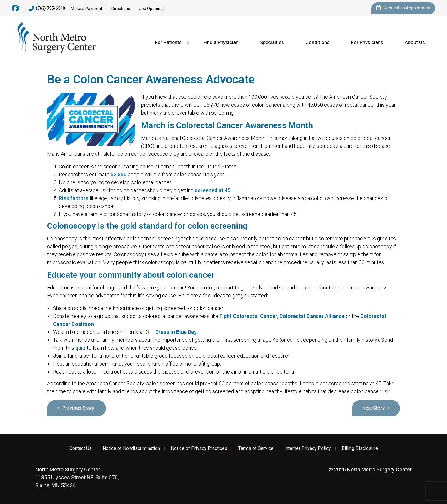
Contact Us (81, 448)
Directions (121, 9)
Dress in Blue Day (176, 332)
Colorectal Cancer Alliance (312, 316)
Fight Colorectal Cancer (248, 316)
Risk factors (74, 198)
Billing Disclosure (360, 448)
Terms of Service (256, 448)
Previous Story (78, 408)
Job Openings (152, 9)
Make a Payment (87, 9)
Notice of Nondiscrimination (131, 448)
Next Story (373, 408)
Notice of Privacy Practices (199, 448)
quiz (80, 348)
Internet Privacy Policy (308, 448)
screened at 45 (213, 190)
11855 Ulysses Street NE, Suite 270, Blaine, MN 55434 (77, 477)
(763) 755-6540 (47, 9)
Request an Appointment (403, 8)
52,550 (119, 174)
